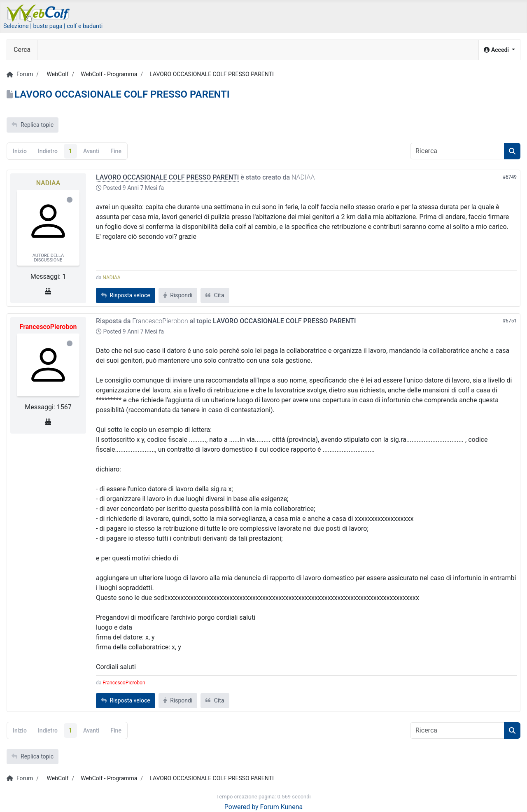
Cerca (22, 50)
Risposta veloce (126, 295)
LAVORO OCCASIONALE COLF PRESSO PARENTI (167, 177)
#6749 (510, 177)
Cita (215, 295)
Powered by (241, 807)
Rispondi (178, 295)
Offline (70, 200)
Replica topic (33, 125)
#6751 (510, 321)
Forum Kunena (282, 807)
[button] (499, 50)
